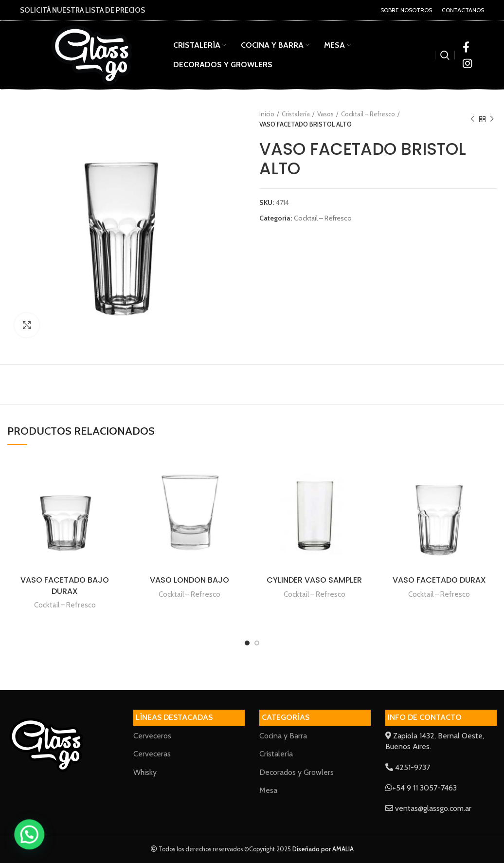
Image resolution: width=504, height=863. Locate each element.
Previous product (472, 119)
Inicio (267, 114)
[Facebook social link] (466, 47)
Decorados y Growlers (297, 772)
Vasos (325, 114)
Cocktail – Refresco (368, 114)
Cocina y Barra (283, 736)
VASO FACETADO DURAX (439, 580)
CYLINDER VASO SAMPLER (314, 580)
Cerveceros (152, 736)
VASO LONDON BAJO (189, 580)
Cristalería (296, 114)
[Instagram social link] (467, 63)
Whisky (145, 772)
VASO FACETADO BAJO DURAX (65, 585)
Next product (492, 119)
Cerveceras (152, 754)
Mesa (268, 790)
